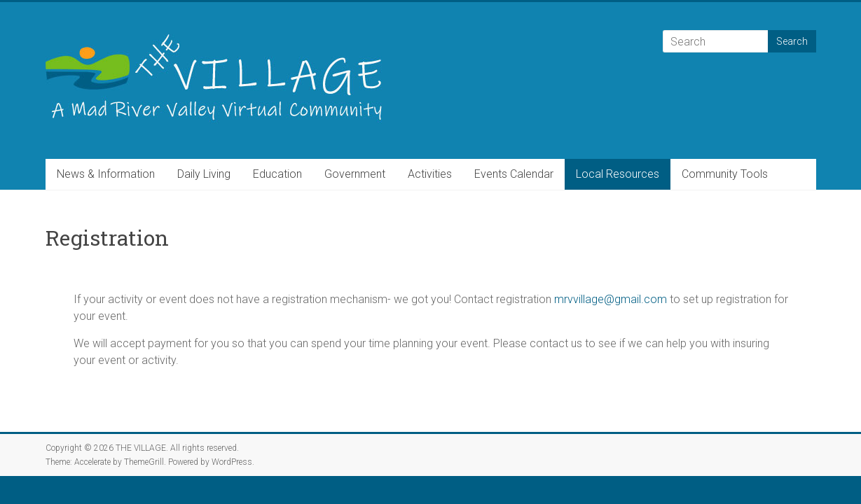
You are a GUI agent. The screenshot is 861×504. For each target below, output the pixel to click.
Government (355, 174)
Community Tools (725, 174)
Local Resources (618, 174)
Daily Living (204, 174)
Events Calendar (514, 174)
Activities (430, 174)
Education (277, 174)
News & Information (106, 174)
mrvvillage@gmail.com (611, 299)
